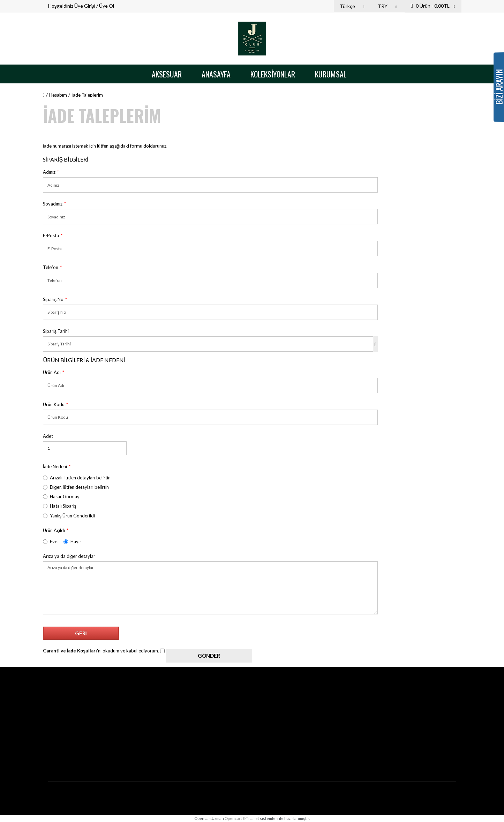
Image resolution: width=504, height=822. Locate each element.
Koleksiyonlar (273, 74)
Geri (81, 633)
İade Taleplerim (87, 95)
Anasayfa (216, 74)
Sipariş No (53, 299)
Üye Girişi (85, 6)
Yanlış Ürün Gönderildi (69, 516)
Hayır (72, 541)
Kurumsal (331, 74)
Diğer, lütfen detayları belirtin (76, 487)
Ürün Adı (52, 372)
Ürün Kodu (54, 404)
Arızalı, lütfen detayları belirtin (77, 478)
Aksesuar (167, 74)
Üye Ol (107, 6)
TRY (388, 6)
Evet (51, 541)
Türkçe (353, 6)
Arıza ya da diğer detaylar (69, 556)
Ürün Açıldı (54, 530)
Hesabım (58, 95)
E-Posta (51, 236)
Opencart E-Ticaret (242, 818)
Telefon (51, 267)
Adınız (49, 172)
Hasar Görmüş (61, 496)
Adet (48, 436)
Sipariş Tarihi (56, 331)
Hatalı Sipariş (60, 506)
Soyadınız (53, 204)
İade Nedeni (55, 466)
